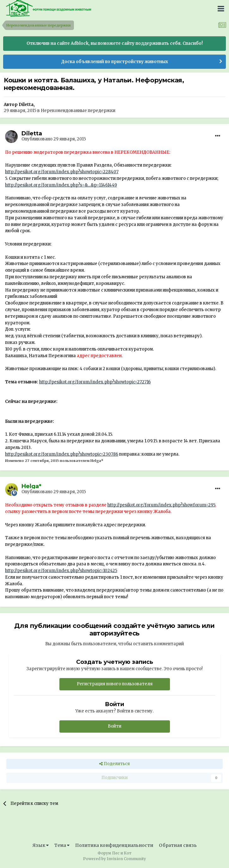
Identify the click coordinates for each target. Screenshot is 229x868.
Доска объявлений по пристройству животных (115, 62)
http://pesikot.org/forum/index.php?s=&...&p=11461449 (61, 185)
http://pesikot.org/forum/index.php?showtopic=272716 (95, 382)
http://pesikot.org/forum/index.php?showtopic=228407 (62, 172)
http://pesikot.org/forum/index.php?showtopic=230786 (62, 454)
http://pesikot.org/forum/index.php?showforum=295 (161, 505)
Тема (62, 845)
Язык (41, 845)
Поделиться (114, 764)
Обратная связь (178, 845)
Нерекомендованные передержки (78, 111)
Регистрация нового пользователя (115, 684)
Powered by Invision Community (114, 859)
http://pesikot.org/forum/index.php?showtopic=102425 (61, 571)
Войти (114, 726)
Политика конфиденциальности (114, 845)
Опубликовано (54, 139)
